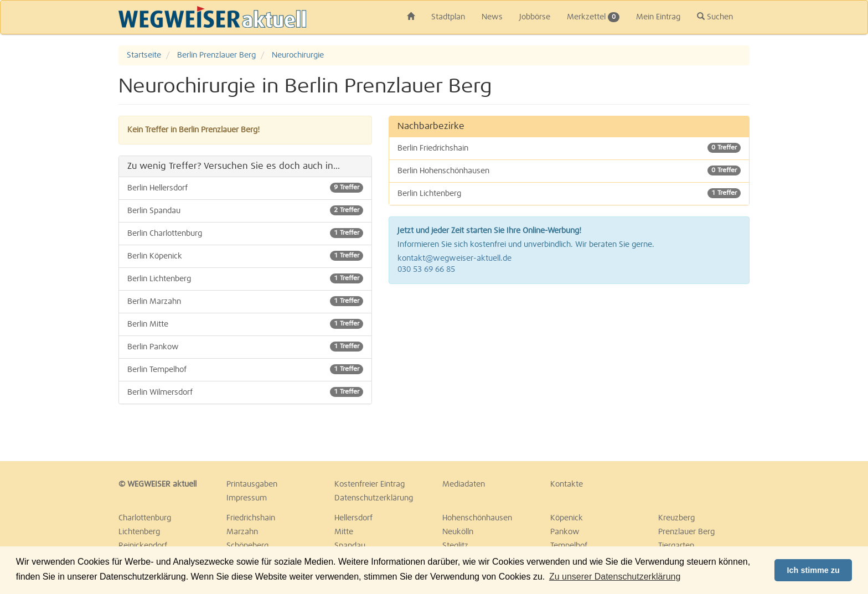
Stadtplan (448, 17)
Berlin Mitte (245, 324)
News (492, 17)
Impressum (247, 498)
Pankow (565, 532)
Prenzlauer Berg (686, 532)
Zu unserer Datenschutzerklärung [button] (615, 577)
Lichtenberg (139, 532)
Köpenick (567, 518)
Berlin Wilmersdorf (245, 392)
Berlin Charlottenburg (245, 233)
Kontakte (567, 484)
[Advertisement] (569, 373)
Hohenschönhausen (477, 518)
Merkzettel (593, 17)
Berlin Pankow (245, 347)
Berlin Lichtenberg (245, 278)
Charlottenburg (145, 518)
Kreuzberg (676, 518)
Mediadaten (464, 484)
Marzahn (242, 532)
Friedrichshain (251, 518)
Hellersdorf (353, 518)
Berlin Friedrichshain (569, 148)
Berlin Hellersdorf (245, 188)
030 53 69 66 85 (426, 270)
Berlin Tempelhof (245, 369)
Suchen (715, 17)
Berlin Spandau (245, 210)
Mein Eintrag (658, 17)
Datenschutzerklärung (374, 498)
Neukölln (458, 532)
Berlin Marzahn (245, 301)
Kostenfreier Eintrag (370, 484)
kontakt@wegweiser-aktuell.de (454, 259)
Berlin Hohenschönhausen (569, 171)
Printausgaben (252, 484)
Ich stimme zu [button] (813, 570)
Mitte (344, 532)
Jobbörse (535, 17)
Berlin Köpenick (245, 256)
